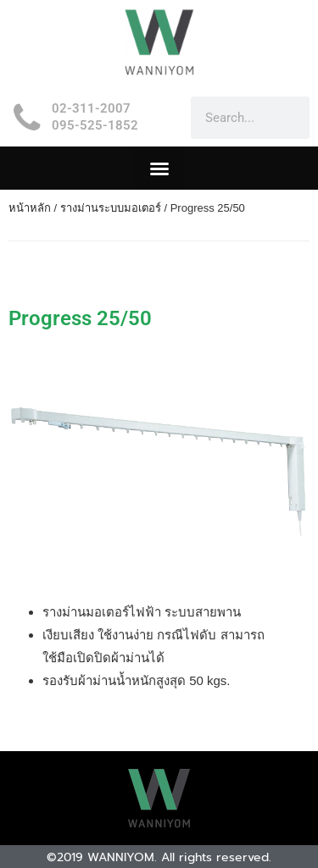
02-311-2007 (91, 108)
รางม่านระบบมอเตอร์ (111, 208)
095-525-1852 (95, 125)
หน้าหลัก (30, 208)
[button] (159, 168)
